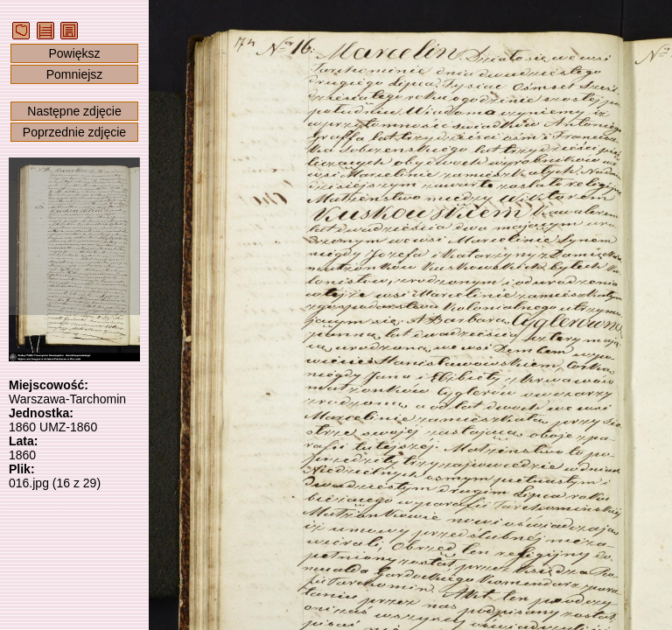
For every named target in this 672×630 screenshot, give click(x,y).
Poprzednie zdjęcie (74, 132)
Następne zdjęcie (74, 111)
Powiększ (74, 53)
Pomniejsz (75, 74)
